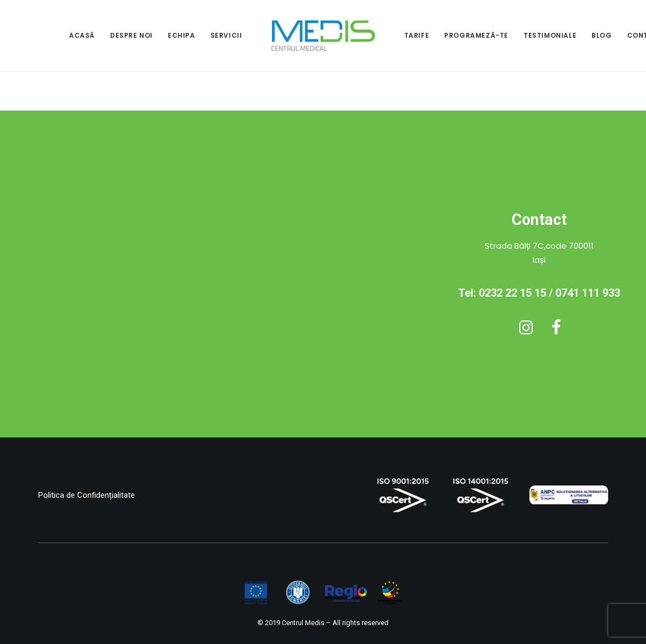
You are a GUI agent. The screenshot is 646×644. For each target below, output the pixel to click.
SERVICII (226, 35)
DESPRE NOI (131, 35)
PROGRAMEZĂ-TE (476, 35)
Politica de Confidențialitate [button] (87, 495)
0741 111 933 (588, 293)
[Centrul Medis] (323, 36)
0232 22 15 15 (512, 293)
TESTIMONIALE (550, 35)
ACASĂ (82, 35)
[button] (526, 331)
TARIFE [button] (417, 35)
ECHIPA (182, 35)
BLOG (601, 35)
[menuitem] (82, 36)
